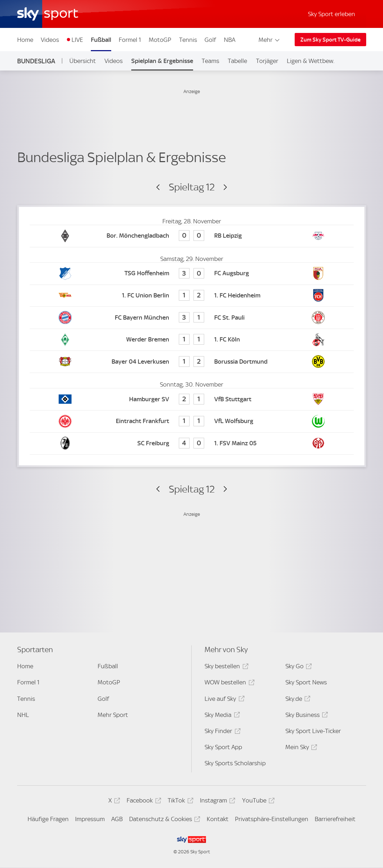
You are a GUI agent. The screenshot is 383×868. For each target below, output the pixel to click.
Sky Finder (221, 732)
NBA (230, 40)
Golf (210, 40)
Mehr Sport (113, 715)
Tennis (188, 40)
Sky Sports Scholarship (235, 763)
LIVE (77, 40)
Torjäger (267, 61)
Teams (210, 61)
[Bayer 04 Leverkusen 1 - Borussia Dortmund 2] (192, 362)
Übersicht (83, 61)
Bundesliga (36, 61)
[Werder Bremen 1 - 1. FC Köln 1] (192, 340)
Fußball (101, 40)
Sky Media (221, 716)
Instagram (217, 802)
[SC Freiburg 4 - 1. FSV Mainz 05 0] (192, 444)
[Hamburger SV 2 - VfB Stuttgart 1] (192, 399)
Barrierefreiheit (335, 819)
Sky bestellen (225, 667)
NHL (23, 715)
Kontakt (218, 819)
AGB (117, 819)
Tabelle (237, 61)
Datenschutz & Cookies (164, 820)
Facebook (143, 802)
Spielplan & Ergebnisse (162, 61)
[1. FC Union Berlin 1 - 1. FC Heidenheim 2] (192, 296)
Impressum (90, 819)
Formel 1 (130, 40)
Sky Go (298, 667)
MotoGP (160, 40)
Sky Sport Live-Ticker (313, 731)
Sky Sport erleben (332, 14)
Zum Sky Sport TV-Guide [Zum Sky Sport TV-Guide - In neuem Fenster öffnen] (330, 40)
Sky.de (297, 700)
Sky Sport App (223, 747)
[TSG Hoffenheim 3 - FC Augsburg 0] (192, 274)
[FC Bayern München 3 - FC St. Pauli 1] (192, 318)
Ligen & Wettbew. (311, 61)
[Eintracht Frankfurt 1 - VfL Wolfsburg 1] (192, 421)
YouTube (257, 802)
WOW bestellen (228, 683)
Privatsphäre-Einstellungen (272, 819)
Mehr (269, 40)
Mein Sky (300, 748)
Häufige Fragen (48, 819)
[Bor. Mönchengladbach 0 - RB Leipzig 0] (192, 236)
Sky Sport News (306, 682)
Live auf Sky (223, 700)
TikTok (179, 802)
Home (25, 40)
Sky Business (306, 716)
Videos (50, 40)
